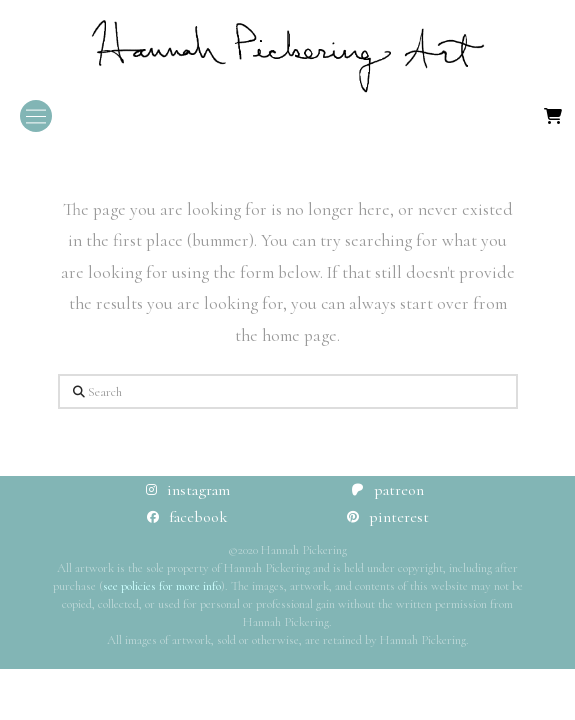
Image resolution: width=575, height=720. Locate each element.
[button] (36, 116)
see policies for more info (162, 586)
